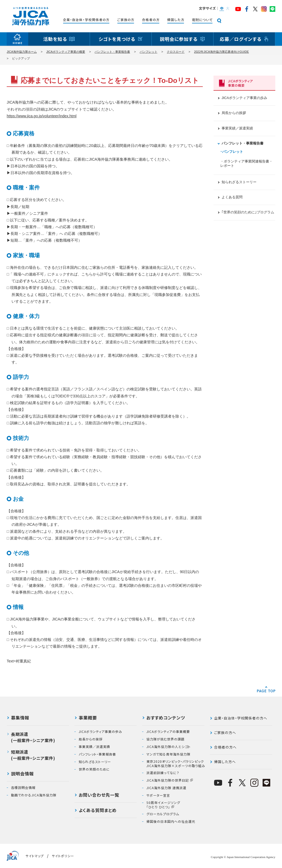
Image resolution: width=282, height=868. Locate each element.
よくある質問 (232, 197)
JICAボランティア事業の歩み (244, 98)
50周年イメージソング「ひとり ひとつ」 (163, 805)
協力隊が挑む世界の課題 (165, 739)
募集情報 (20, 718)
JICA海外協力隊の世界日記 (168, 780)
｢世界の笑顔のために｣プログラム (248, 212)
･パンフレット (232, 152)
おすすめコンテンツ (166, 718)
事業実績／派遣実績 (237, 128)
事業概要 (88, 718)
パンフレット (149, 52)
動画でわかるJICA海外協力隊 (34, 795)
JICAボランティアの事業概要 (168, 732)
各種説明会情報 (23, 788)
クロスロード (176, 52)
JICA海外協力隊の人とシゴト (169, 747)
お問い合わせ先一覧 (99, 795)
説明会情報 (22, 774)
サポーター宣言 (158, 795)
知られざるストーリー (239, 182)
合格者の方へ (225, 747)
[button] (221, 9)
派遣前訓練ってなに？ (163, 773)
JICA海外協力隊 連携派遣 (166, 788)
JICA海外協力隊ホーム (22, 52)
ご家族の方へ (225, 733)
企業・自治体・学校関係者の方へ (241, 718)
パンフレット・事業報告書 (112, 52)
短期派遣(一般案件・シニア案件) (33, 755)
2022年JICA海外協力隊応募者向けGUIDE (222, 52)
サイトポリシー (63, 856)
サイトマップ (35, 856)
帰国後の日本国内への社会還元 (171, 821)
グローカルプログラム (163, 814)
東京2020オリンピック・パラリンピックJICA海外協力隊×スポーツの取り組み (176, 763)
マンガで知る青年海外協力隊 (168, 754)
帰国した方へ (225, 762)
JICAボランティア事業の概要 (66, 52)
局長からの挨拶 (234, 113)
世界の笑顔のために (94, 769)
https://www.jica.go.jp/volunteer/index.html (42, 116)
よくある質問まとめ (98, 811)
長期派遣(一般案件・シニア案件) (33, 737)
